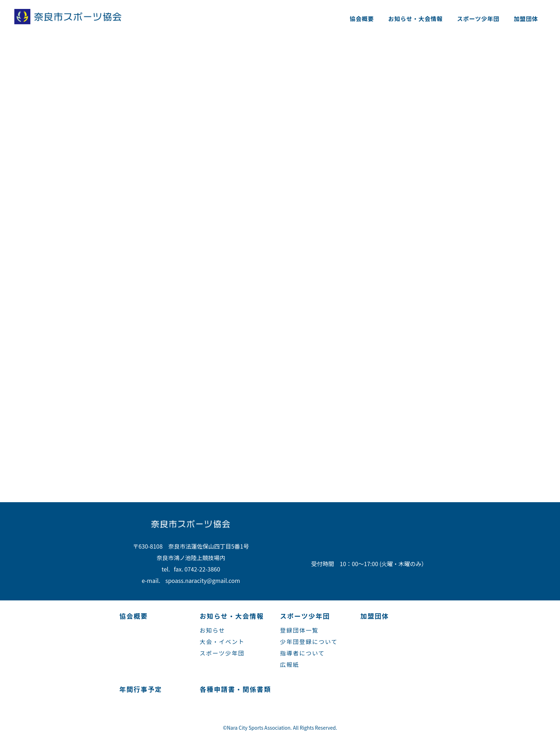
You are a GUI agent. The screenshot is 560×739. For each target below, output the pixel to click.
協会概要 (362, 19)
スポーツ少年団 (478, 19)
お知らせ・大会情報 (416, 19)
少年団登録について (309, 641)
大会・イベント (222, 641)
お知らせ (212, 630)
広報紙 (290, 664)
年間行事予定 (141, 689)
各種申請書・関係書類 (235, 689)
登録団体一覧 (299, 630)
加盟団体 (526, 19)
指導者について (302, 653)
